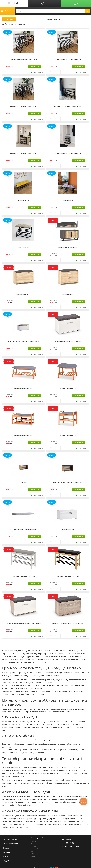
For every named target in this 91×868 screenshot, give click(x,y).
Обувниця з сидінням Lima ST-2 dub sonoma (68, 628)
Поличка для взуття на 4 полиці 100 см (23, 59)
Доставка (7, 852)
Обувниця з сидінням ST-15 (23, 391)
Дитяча (33, 844)
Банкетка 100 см (23, 201)
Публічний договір (10, 839)
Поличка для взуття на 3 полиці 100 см (68, 107)
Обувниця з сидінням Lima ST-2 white (68, 343)
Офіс (32, 854)
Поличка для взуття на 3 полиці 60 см (68, 154)
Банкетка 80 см (68, 201)
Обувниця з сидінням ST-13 (23, 438)
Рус (60, 4)
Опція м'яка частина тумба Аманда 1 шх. (23, 533)
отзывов (9, 73)
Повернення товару (11, 844)
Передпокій (34, 849)
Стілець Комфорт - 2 (23, 296)
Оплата (6, 848)
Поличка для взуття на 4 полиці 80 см (68, 59)
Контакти (7, 856)
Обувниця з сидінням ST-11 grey (23, 580)
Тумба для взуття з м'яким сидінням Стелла (23, 343)
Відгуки (6, 861)
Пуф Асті (23, 485)
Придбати (35, 66)
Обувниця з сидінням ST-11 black (68, 580)
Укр (59, 1)
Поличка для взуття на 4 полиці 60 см (23, 107)
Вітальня (34, 846)
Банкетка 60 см (23, 249)
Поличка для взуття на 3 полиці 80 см (23, 154)
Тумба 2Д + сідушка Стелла (68, 249)
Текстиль (34, 856)
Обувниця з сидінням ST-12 (68, 438)
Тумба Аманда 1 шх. (68, 533)
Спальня (34, 842)
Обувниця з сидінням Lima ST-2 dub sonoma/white (23, 628)
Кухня (33, 851)
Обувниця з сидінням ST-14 (68, 391)
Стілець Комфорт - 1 (68, 296)
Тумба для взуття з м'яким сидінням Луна (68, 485)
